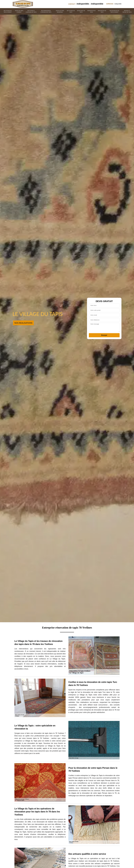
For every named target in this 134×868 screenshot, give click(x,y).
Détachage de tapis (81, 11)
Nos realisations (23, 323)
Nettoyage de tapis (71, 11)
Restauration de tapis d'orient (114, 11)
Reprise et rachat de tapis (127, 11)
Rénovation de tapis (102, 11)
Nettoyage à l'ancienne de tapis (31, 11)
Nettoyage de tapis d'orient (8, 11)
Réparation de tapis (91, 11)
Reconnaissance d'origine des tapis (46, 11)
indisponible (83, 4)
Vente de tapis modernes (60, 11)
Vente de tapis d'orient (19, 11)
